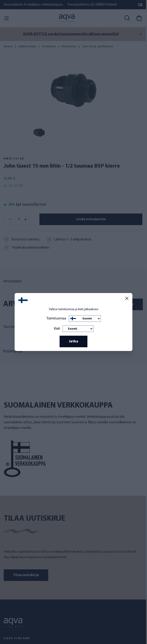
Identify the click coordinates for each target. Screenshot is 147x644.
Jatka (73, 341)
